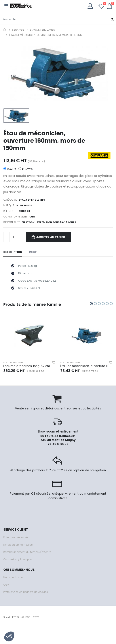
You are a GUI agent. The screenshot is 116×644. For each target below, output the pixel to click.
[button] (109, 6)
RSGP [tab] (33, 252)
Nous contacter (13, 577)
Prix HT (10, 169)
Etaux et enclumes (42, 30)
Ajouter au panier (51, 237)
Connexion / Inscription (18, 559)
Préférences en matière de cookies (26, 592)
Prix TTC (26, 169)
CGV (6, 585)
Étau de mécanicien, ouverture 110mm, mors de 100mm (87, 366)
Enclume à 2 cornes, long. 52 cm (27, 366)
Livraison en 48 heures (18, 545)
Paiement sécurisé (15, 537)
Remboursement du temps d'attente (27, 552)
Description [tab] (13, 252)
